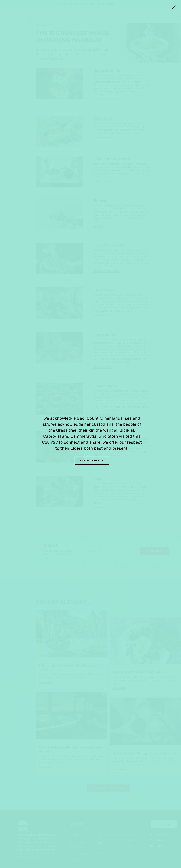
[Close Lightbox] (174, 7)
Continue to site (92, 461)
